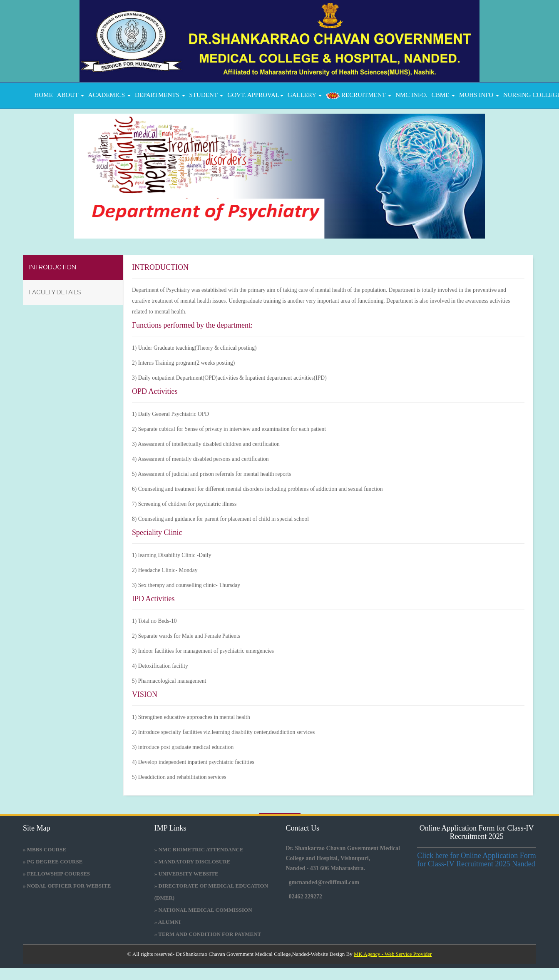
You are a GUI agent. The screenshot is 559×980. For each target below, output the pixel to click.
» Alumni (168, 922)
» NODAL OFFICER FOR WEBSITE (67, 886)
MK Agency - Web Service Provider (393, 954)
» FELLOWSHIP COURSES (56, 874)
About (71, 95)
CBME (443, 95)
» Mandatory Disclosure (193, 862)
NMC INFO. (411, 95)
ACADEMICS (109, 95)
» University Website (186, 874)
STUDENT (206, 95)
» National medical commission (203, 910)
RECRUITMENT (359, 95)
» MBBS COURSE (45, 849)
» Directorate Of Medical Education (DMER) (211, 892)
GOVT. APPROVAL (255, 95)
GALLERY (305, 95)
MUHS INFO (479, 95)
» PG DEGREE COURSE (53, 862)
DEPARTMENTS (160, 95)
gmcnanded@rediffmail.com (324, 882)
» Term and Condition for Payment (208, 934)
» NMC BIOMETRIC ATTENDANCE (199, 849)
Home (42, 95)
